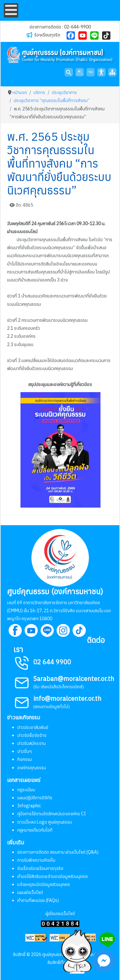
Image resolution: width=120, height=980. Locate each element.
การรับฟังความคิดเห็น (36, 860)
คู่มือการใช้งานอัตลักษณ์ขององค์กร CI (52, 814)
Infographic (29, 806)
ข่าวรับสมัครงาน (32, 743)
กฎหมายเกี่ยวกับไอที (35, 830)
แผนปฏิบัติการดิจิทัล (35, 798)
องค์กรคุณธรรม (32, 768)
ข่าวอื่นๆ (24, 751)
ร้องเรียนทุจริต (47, 35)
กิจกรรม (25, 759)
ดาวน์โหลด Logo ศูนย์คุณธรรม (45, 822)
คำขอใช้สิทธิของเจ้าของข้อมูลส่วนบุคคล (52, 876)
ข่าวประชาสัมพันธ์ (33, 727)
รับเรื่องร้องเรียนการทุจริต (40, 868)
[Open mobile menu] (11, 10)
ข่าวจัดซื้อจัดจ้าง (32, 735)
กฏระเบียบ (26, 790)
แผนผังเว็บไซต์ (30, 892)
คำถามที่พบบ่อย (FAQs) (38, 900)
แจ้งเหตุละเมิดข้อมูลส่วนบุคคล (44, 884)
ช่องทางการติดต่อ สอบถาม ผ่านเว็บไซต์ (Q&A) (58, 852)
